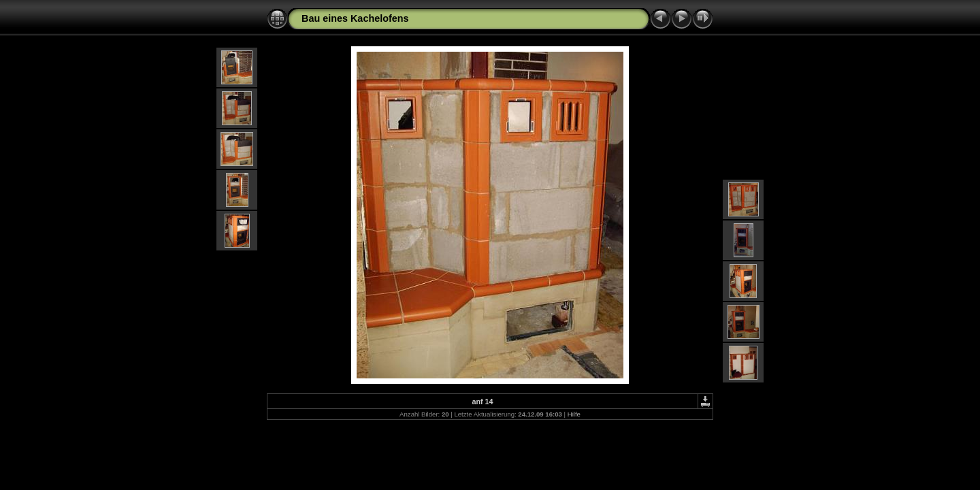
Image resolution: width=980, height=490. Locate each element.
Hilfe (574, 414)
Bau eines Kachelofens (355, 18)
